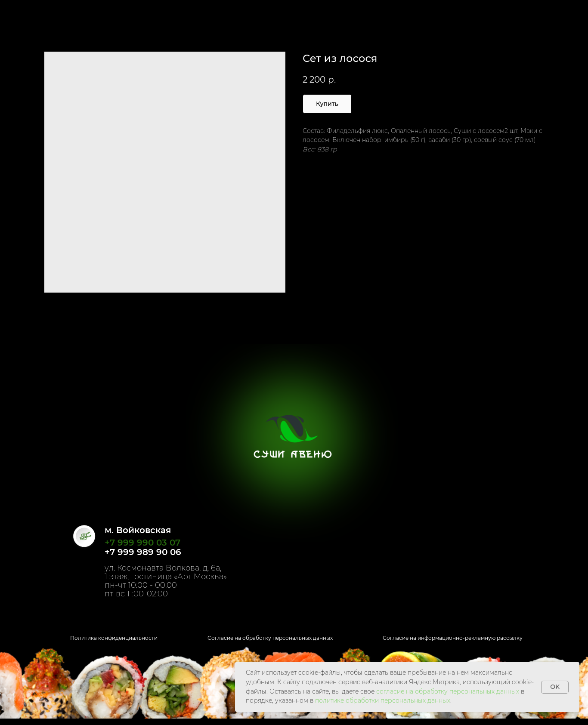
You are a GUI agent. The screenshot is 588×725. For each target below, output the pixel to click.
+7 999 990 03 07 (142, 543)
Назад (26, 13)
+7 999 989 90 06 (143, 552)
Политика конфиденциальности (114, 638)
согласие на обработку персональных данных (448, 691)
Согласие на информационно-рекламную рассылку (453, 638)
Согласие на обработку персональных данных (270, 638)
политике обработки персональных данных (383, 700)
